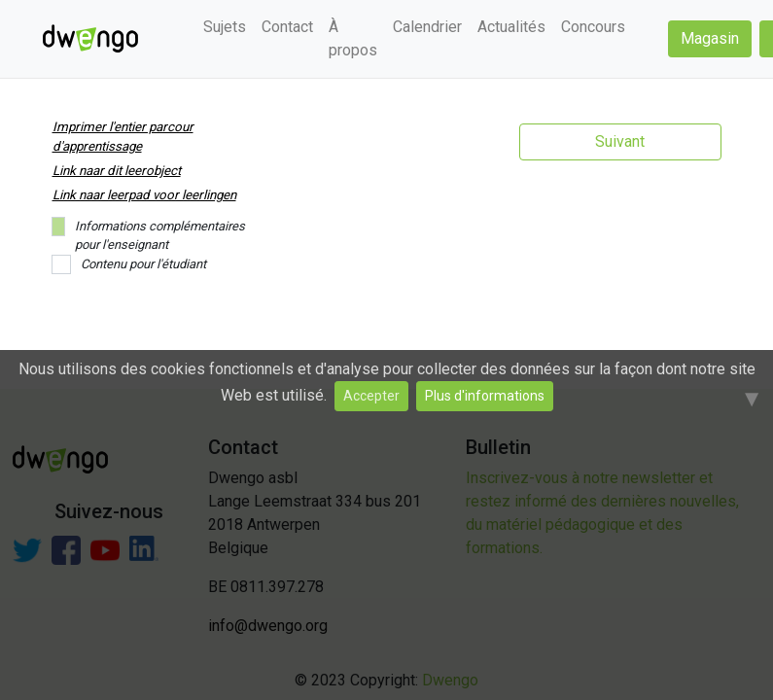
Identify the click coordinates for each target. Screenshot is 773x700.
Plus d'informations (485, 396)
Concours (593, 27)
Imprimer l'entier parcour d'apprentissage (123, 137)
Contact (287, 27)
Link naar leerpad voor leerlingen (144, 195)
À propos (353, 38)
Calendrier (427, 27)
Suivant (620, 141)
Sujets (225, 27)
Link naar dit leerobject (117, 171)
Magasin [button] (710, 38)
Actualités (511, 27)
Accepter (371, 396)
